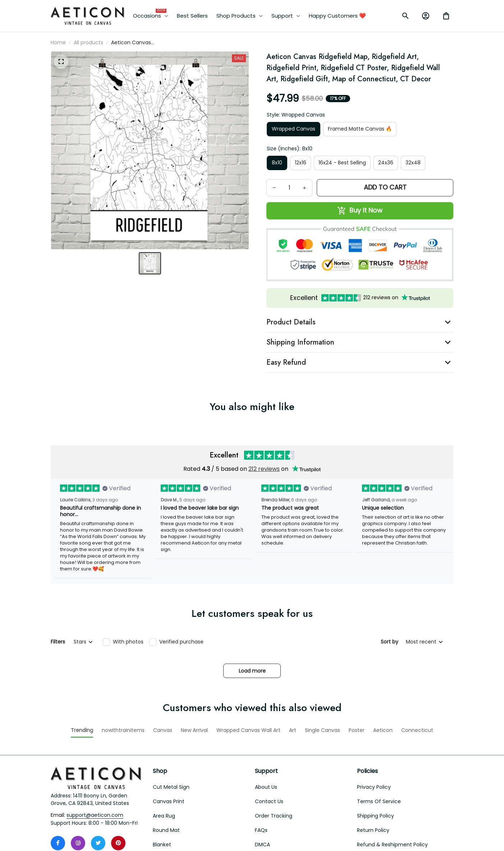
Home (58, 42)
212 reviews (264, 469)
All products (88, 42)
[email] (95, 747)
